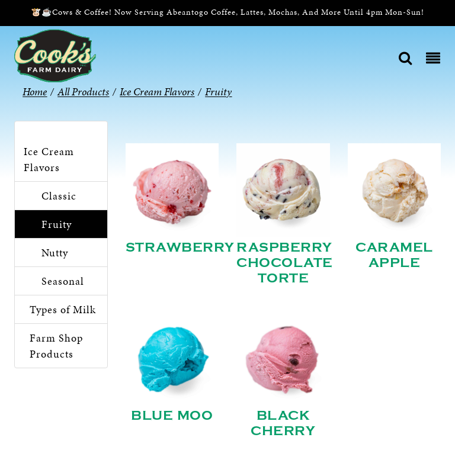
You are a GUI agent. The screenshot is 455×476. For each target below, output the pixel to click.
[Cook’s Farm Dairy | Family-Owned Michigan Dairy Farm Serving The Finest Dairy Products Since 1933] (55, 55)
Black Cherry (283, 423)
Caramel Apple (394, 255)
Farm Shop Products (56, 346)
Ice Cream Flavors (49, 159)
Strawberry (180, 247)
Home (35, 91)
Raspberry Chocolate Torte (285, 263)
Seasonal (63, 281)
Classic (59, 196)
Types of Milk (63, 309)
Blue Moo (172, 416)
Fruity (57, 224)
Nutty (55, 253)
